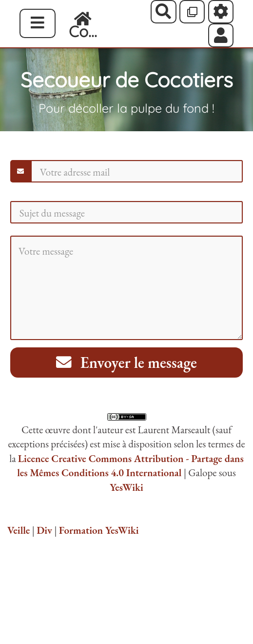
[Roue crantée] (221, 12)
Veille (19, 530)
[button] (221, 35)
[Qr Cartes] (192, 12)
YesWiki (126, 487)
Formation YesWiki (99, 530)
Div (44, 530)
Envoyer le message (126, 362)
